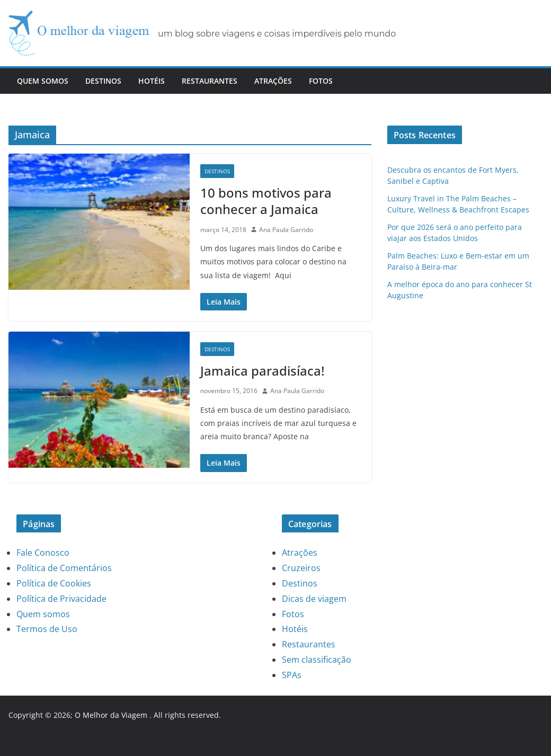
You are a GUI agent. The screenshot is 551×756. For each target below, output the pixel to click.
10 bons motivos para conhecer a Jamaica (266, 201)
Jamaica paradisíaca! (262, 371)
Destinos (103, 81)
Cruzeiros (301, 568)
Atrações (273, 81)
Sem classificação (317, 660)
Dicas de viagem (314, 599)
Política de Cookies (54, 583)
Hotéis (152, 81)
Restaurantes (210, 81)
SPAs (292, 675)
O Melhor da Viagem (111, 715)
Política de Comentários (64, 568)
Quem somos (43, 81)
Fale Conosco (43, 553)
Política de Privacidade (61, 599)
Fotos (321, 81)
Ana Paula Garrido (286, 230)
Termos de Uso (47, 629)
